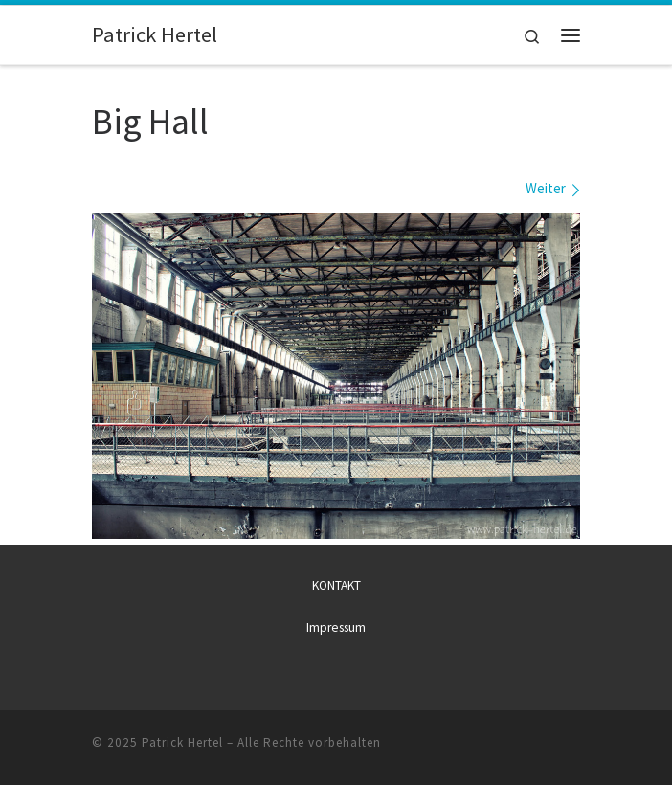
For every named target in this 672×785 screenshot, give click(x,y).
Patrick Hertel (182, 742)
